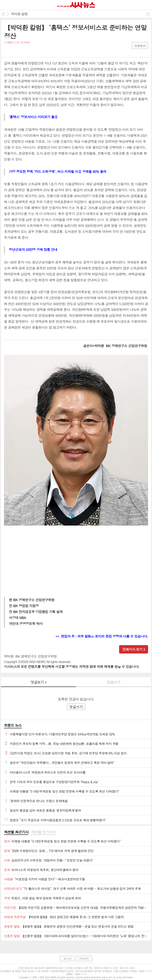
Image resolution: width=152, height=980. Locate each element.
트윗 (15, 50)
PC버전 (84, 959)
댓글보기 (39, 682)
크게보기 (140, 46)
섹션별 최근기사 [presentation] (16, 832)
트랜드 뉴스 (13, 725)
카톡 (23, 50)
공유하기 (148, 14)
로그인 (67, 959)
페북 (7, 50)
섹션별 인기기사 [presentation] (43, 832)
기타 (31, 50)
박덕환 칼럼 (19, 14)
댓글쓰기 (114, 682)
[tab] (16, 832)
